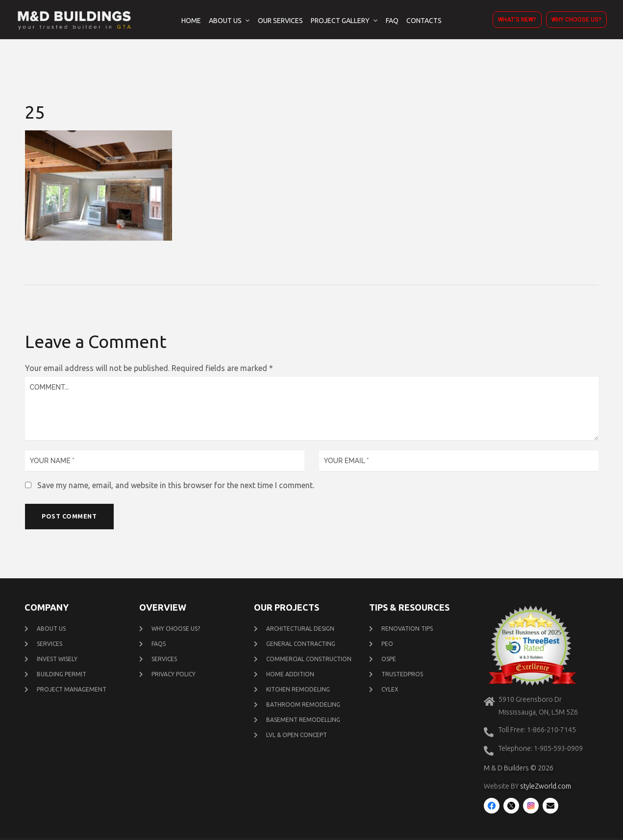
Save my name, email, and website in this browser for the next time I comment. (176, 485)
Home (191, 21)
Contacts (424, 21)
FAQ (392, 21)
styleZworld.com (546, 789)
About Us (225, 21)
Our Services (280, 21)
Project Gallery (340, 21)
